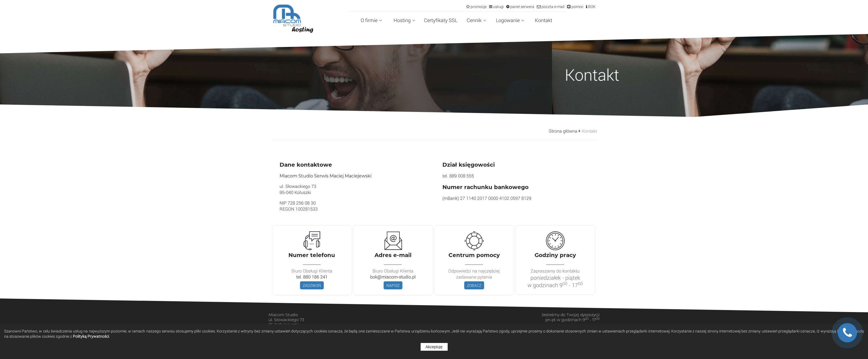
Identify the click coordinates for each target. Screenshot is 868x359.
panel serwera (522, 6)
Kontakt (544, 20)
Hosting (404, 20)
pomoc (577, 6)
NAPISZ (393, 285)
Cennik (477, 20)
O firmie (371, 20)
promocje (478, 6)
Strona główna (563, 131)
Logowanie (510, 20)
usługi (498, 6)
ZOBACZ (474, 285)
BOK (591, 6)
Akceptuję (434, 347)
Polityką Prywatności (91, 336)
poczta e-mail (553, 6)
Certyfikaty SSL (441, 20)
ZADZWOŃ (312, 285)
